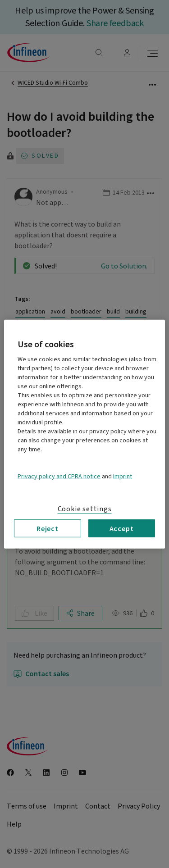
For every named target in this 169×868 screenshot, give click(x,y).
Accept (122, 528)
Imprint (123, 476)
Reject (48, 528)
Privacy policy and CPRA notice (59, 476)
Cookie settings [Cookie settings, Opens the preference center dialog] (85, 509)
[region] (84, 434)
